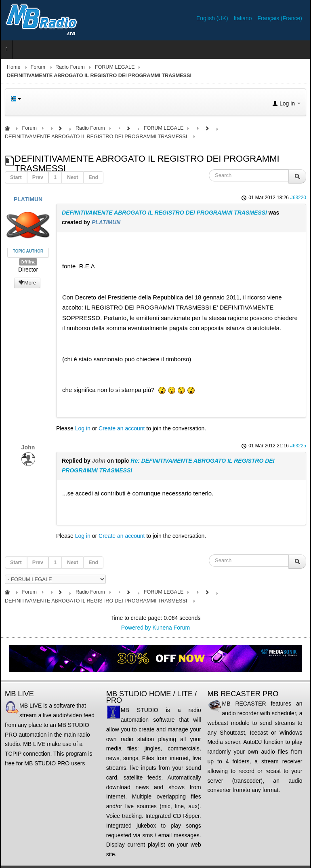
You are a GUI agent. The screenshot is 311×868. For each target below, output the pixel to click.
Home (14, 67)
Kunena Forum (171, 628)
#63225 (298, 446)
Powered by (136, 628)
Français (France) (280, 18)
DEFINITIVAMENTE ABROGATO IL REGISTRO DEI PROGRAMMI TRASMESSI (164, 213)
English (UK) (213, 18)
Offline (28, 262)
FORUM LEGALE (115, 67)
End (93, 177)
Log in (83, 428)
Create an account (122, 428)
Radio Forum (70, 67)
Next (72, 177)
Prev (38, 177)
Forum (38, 67)
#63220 (298, 198)
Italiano (243, 18)
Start (16, 177)
